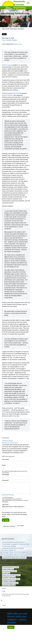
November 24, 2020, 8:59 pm (10, 443)
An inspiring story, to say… (10, 567)
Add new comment (9, 526)
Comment (5, 480)
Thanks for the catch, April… (11, 579)
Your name (5, 459)
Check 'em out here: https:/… (11, 575)
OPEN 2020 (15, 93)
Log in (4, 605)
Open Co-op (18, 44)
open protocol (20, 356)
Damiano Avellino (7, 95)
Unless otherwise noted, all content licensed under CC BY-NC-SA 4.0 (15, 595)
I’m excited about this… (9, 571)
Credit (4, 591)
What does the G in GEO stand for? (13, 507)
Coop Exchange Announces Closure (13, 542)
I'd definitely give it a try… (10, 583)
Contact (4, 588)
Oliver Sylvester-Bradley (10, 40)
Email (4, 465)
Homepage (5, 474)
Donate (11, 627)
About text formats (8, 495)
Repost (4, 34)
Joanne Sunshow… (8, 441)
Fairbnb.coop (6, 65)
